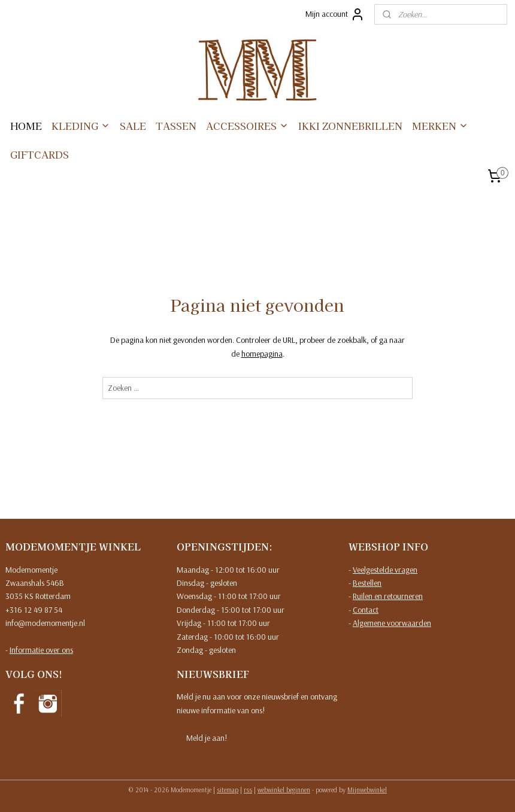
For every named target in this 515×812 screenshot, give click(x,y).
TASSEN (176, 126)
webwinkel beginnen (284, 790)
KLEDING (81, 126)
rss (248, 790)
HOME (26, 126)
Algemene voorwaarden (392, 623)
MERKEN (440, 126)
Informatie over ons (41, 650)
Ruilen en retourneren (388, 596)
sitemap (228, 790)
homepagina (262, 354)
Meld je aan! (207, 738)
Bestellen (367, 583)
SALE (133, 126)
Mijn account (335, 14)
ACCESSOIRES (247, 126)
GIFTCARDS (40, 154)
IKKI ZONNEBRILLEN (350, 126)
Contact (366, 610)
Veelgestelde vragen (385, 570)
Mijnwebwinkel (367, 790)
